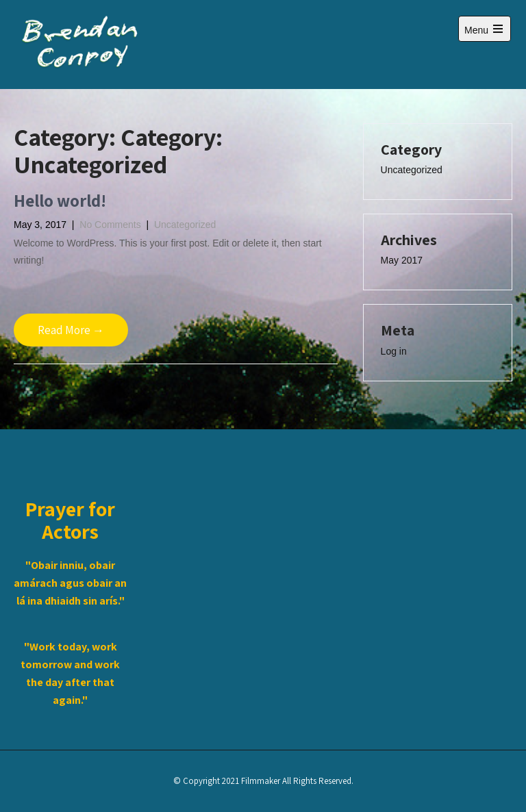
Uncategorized (185, 225)
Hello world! (60, 200)
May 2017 (402, 260)
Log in (394, 351)
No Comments (110, 225)
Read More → (71, 330)
